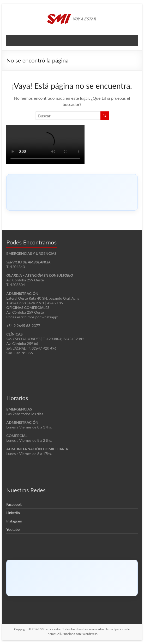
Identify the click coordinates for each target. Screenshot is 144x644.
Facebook (14, 504)
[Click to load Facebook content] (72, 192)
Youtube (13, 529)
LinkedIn (13, 513)
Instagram (14, 521)
